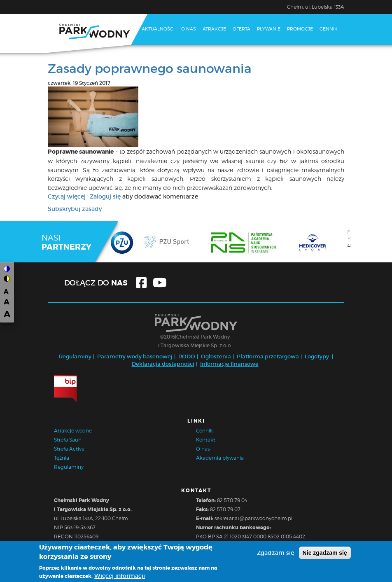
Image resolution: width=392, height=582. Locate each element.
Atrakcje (214, 29)
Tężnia (62, 458)
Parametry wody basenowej (135, 356)
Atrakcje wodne (73, 431)
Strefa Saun (68, 440)
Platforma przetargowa (268, 356)
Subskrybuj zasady (75, 209)
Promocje (300, 29)
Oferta (241, 29)
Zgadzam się (275, 554)
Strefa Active (69, 449)
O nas (189, 29)
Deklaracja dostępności (163, 364)
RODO (187, 356)
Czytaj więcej (67, 196)
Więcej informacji (120, 577)
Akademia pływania (220, 458)
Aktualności (158, 29)
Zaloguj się (105, 196)
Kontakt (153, 59)
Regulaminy (75, 356)
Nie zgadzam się (325, 554)
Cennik (329, 29)
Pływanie (269, 29)
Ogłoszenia (216, 356)
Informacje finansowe (229, 364)
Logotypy (317, 356)
